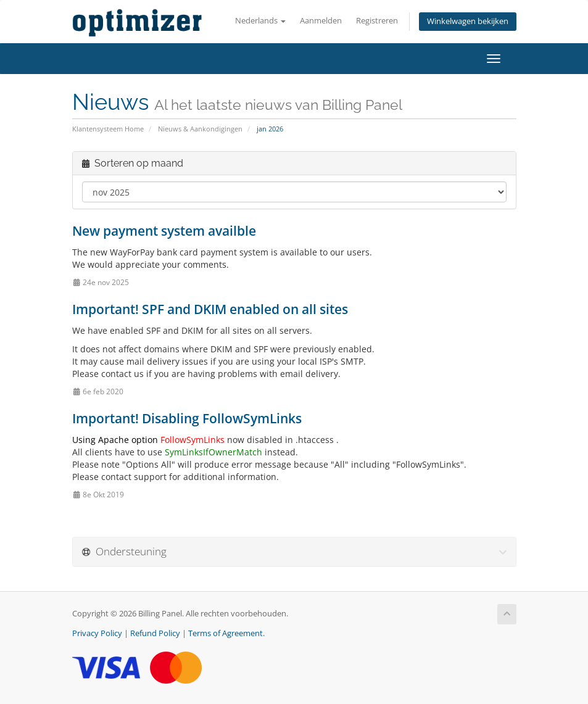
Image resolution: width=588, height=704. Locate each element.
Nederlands (260, 21)
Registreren (377, 21)
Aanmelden (321, 21)
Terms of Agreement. (226, 633)
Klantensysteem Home (108, 129)
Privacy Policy (97, 633)
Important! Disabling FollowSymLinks (187, 418)
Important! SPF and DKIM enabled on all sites (210, 309)
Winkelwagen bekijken (468, 21)
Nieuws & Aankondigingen (200, 129)
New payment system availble (164, 231)
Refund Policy (155, 633)
